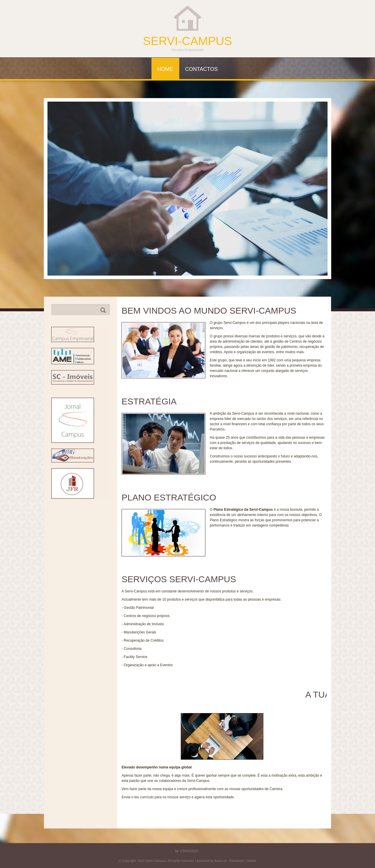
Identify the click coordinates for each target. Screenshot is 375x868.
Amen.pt (220, 861)
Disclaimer (237, 861)
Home (165, 69)
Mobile (252, 861)
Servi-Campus (187, 41)
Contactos (201, 69)
